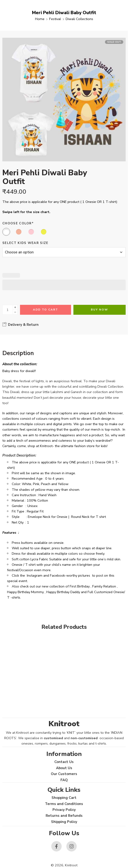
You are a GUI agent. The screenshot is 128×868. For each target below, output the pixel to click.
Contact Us (64, 762)
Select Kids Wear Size (25, 243)
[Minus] (15, 312)
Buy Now (99, 310)
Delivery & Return (20, 324)
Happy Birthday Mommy (25, 592)
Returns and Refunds (64, 816)
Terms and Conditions (64, 804)
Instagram (35, 575)
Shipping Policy (64, 822)
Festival (55, 19)
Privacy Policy (64, 810)
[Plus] (15, 307)
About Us (64, 768)
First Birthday (80, 586)
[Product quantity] (8, 310)
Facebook (57, 575)
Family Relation (104, 586)
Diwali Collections (79, 19)
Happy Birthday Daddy (63, 592)
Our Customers (64, 774)
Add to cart (46, 310)
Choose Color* (18, 223)
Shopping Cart (64, 798)
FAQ (64, 780)
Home (40, 19)
